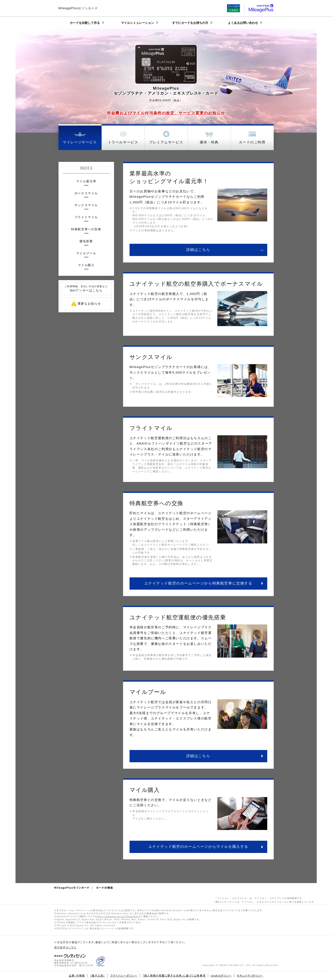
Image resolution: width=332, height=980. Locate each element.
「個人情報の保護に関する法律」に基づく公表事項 (174, 975)
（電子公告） (97, 975)
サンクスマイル (86, 205)
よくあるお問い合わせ (243, 23)
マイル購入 (86, 265)
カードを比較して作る (85, 23)
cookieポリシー (221, 975)
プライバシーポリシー (124, 975)
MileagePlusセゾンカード (78, 8)
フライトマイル (86, 217)
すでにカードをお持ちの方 (190, 23)
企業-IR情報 (77, 975)
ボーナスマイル (86, 193)
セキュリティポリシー (250, 975)
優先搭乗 (86, 241)
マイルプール (86, 253)
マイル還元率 (86, 181)
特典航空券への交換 (86, 229)
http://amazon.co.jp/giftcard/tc (118, 916)
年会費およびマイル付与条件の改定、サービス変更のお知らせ (166, 113)
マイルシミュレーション (137, 23)
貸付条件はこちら (65, 947)
